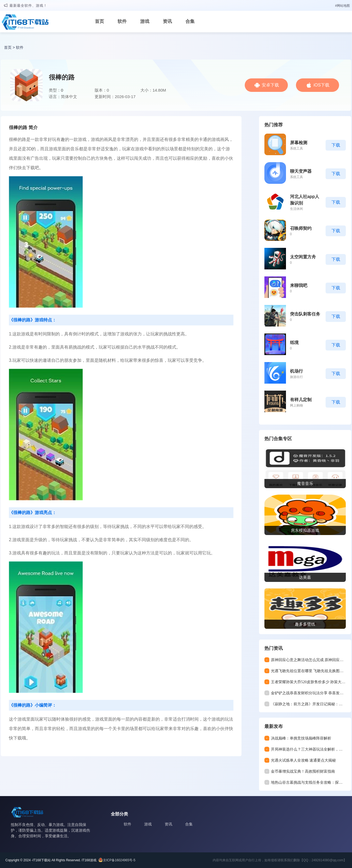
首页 (99, 21)
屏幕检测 (299, 143)
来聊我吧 (299, 285)
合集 (190, 21)
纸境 (294, 343)
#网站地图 (342, 6)
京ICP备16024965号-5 (119, 860)
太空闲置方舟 (303, 257)
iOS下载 (321, 85)
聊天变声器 (301, 171)
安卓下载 (270, 85)
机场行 (296, 371)
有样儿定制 (301, 400)
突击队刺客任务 (305, 314)
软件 (122, 21)
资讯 (167, 21)
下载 (336, 145)
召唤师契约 (301, 228)
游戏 (145, 21)
